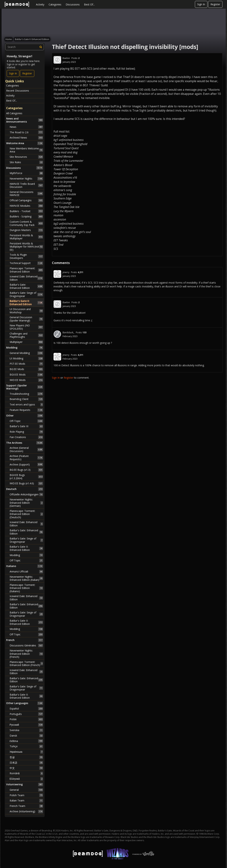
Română (26, 773)
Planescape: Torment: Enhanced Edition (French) (26, 664)
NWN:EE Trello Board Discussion (26, 185)
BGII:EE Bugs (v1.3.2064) (26, 477)
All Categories (14, 113)
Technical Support (26, 263)
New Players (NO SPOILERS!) (26, 327)
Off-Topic (26, 421)
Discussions (73, 4)
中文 (26, 768)
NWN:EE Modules (26, 206)
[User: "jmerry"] (57, 274)
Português (26, 714)
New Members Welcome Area (26, 150)
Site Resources (26, 157)
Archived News (26, 138)
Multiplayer (26, 342)
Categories (55, 4)
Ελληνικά (26, 779)
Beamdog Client (26, 399)
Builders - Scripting (26, 217)
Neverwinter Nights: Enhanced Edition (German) (26, 503)
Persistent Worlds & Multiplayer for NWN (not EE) (26, 247)
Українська (26, 752)
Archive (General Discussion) (26, 449)
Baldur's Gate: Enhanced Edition (26, 286)
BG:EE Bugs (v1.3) (26, 470)
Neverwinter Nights (26, 179)
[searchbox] (25, 47)
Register (215, 4)
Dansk (26, 736)
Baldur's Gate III (26, 426)
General (26, 790)
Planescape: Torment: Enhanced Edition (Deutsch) (26, 514)
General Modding (26, 353)
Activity (40, 4)
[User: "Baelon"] (57, 60)
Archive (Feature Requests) (26, 458)
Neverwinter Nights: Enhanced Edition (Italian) (26, 578)
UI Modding (26, 358)
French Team (26, 806)
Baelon (66, 58)
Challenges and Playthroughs (26, 335)
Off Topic (26, 560)
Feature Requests (26, 410)
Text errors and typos (26, 405)
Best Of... (89, 4)
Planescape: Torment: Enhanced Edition (26, 270)
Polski (26, 719)
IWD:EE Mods (26, 380)
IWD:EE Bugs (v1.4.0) (26, 483)
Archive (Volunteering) (26, 811)
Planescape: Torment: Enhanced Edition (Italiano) (26, 588)
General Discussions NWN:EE (26, 194)
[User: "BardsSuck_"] (57, 334)
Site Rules (26, 162)
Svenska (26, 730)
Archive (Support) (26, 464)
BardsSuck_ (68, 332)
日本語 (26, 763)
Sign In (201, 4)
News (26, 127)
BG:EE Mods (26, 369)
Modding (26, 555)
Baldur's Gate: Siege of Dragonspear (26, 294)
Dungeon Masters (26, 230)
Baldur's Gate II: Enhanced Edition (26, 303)
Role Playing (26, 432)
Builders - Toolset (26, 211)
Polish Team (26, 795)
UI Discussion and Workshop (26, 311)
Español (26, 709)
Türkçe (26, 746)
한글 (26, 757)
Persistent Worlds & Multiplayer (26, 237)
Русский (26, 725)
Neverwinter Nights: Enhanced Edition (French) (26, 654)
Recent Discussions (18, 91)
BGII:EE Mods (26, 375)
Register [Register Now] (27, 73)
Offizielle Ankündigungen (26, 494)
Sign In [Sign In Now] (13, 73)
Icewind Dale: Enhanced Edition (26, 278)
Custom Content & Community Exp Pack (26, 223)
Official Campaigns (26, 200)
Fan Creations (26, 437)
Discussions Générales (26, 646)
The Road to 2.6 (26, 132)
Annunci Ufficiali (26, 572)
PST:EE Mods (26, 364)
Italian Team (26, 801)
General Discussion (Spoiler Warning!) (26, 319)
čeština (26, 741)
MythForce (26, 173)
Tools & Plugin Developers (26, 256)
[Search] (41, 47)
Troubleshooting (26, 394)
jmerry (66, 272)
